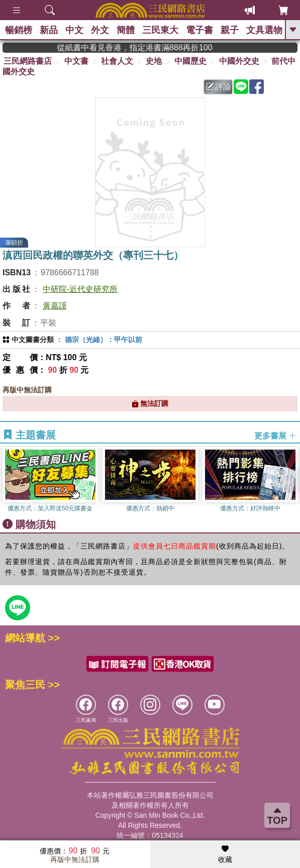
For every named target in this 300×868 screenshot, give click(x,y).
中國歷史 (190, 61)
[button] (292, 480)
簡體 (126, 30)
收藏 (225, 854)
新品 (49, 30)
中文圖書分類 (33, 340)
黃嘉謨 (55, 306)
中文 (74, 30)
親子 (230, 30)
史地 (154, 61)
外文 (100, 30)
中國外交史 (239, 61)
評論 (219, 87)
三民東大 (160, 30)
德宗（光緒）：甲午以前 (104, 340)
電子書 (199, 30)
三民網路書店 (28, 61)
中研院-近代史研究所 (80, 289)
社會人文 (117, 61)
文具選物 (264, 30)
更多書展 (275, 435)
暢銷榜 (19, 30)
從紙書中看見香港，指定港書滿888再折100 (148, 47)
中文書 (76, 61)
